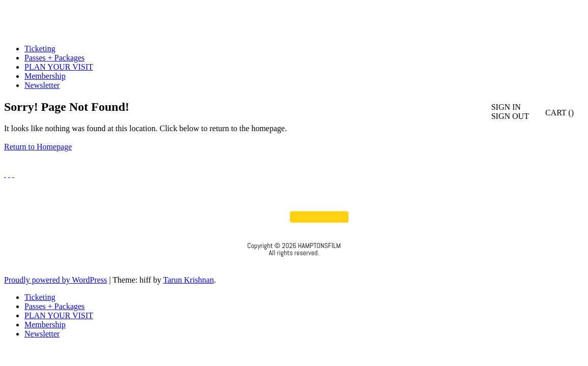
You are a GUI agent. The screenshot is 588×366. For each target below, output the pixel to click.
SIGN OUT (510, 116)
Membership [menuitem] (45, 325)
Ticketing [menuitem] (40, 297)
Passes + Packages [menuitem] (54, 306)
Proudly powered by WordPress (55, 280)
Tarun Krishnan (189, 280)
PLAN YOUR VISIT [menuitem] (59, 315)
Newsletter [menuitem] (42, 334)
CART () (554, 113)
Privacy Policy (294, 266)
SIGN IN (506, 107)
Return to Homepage (38, 147)
